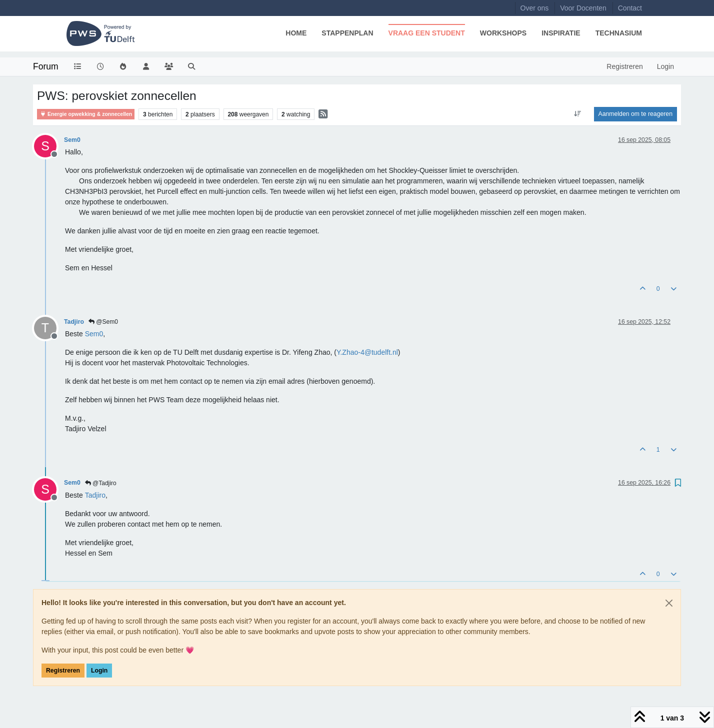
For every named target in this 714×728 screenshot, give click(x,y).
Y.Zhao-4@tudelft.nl (367, 352)
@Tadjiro (101, 483)
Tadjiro (74, 322)
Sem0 (72, 140)
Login (99, 671)
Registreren (63, 671)
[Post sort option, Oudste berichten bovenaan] (577, 114)
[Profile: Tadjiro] (95, 495)
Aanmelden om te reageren (635, 114)
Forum (46, 66)
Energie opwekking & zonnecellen (86, 114)
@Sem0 (103, 322)
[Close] (669, 603)
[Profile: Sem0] (94, 334)
